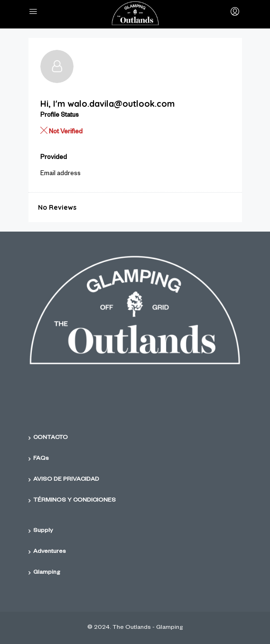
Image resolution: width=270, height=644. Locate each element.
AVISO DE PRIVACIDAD (66, 480)
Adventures (50, 552)
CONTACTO (51, 438)
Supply (43, 531)
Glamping (47, 573)
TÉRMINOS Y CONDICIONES (74, 501)
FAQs (41, 459)
